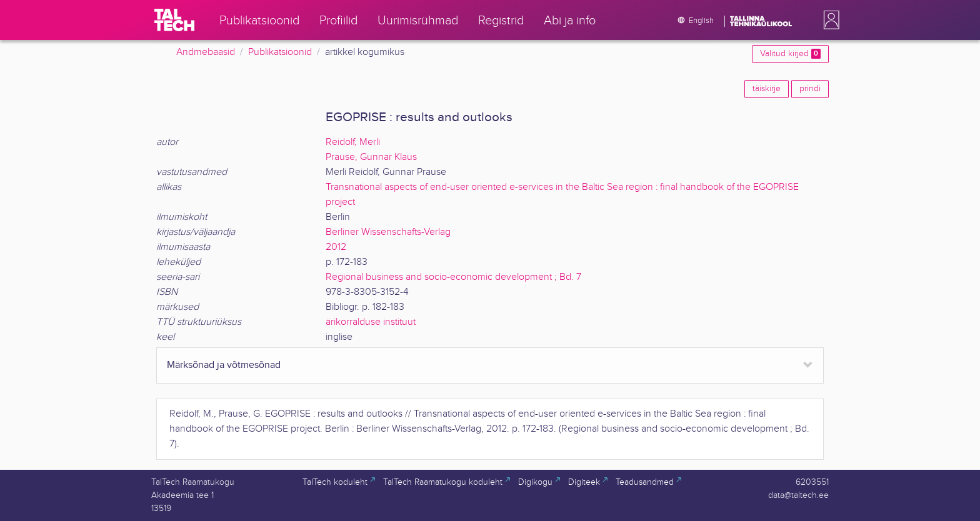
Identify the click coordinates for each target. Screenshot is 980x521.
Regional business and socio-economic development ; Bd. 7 (453, 277)
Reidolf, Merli (353, 142)
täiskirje (767, 89)
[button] (829, 20)
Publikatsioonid (280, 52)
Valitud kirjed (790, 54)
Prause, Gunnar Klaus (371, 157)
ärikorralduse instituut (371, 322)
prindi (810, 89)
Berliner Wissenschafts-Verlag (388, 232)
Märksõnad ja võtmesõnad (224, 365)
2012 (336, 247)
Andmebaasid (206, 52)
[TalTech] (174, 20)
